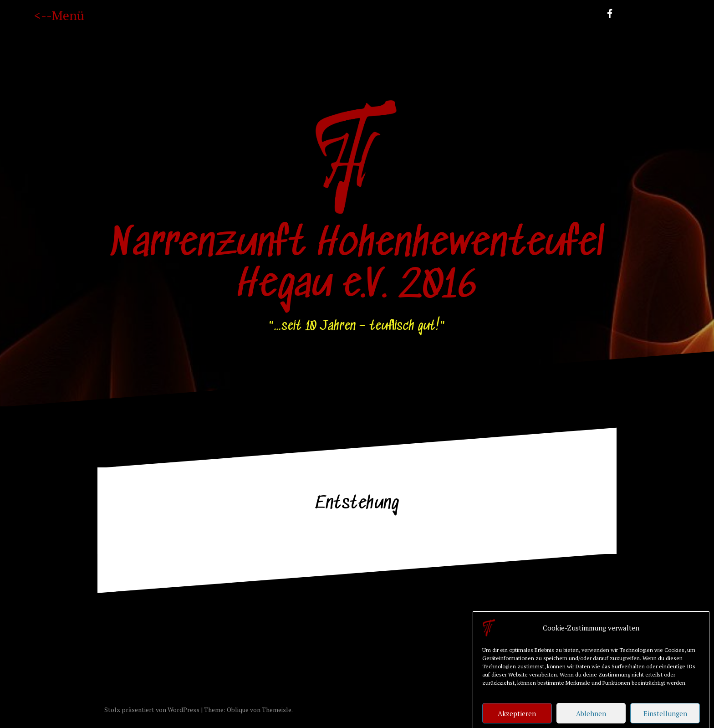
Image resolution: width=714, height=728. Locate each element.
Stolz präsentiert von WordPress (152, 710)
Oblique (238, 710)
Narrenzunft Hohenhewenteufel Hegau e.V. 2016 (357, 265)
